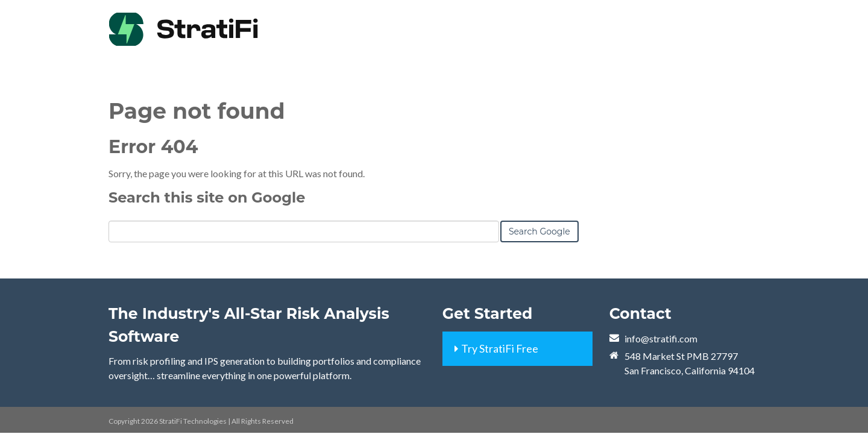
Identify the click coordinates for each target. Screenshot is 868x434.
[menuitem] (636, 18)
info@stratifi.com (661, 338)
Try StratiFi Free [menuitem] (500, 348)
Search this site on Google (207, 197)
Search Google (539, 231)
